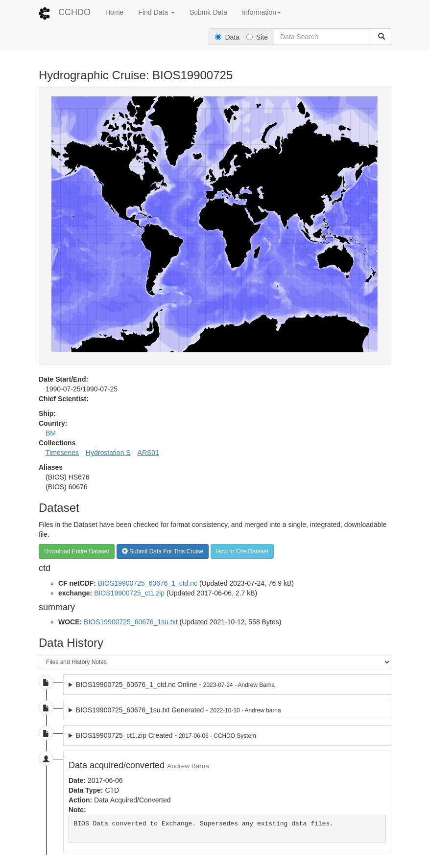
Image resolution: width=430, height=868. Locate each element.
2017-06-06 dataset (227, 735)
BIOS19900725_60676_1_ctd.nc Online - (175, 685)
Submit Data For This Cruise (163, 551)
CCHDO (74, 12)
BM (51, 433)
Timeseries (62, 453)
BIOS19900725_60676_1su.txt (131, 622)
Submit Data (208, 12)
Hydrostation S (108, 453)
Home (114, 12)
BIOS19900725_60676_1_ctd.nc (148, 583)
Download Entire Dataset (77, 551)
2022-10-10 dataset (227, 710)
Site (257, 37)
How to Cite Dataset (242, 551)
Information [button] (262, 12)
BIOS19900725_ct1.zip (129, 593)
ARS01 (148, 453)
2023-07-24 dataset (227, 685)
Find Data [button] (156, 12)
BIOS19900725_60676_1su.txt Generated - (179, 710)
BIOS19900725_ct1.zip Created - (166, 735)
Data (227, 37)
